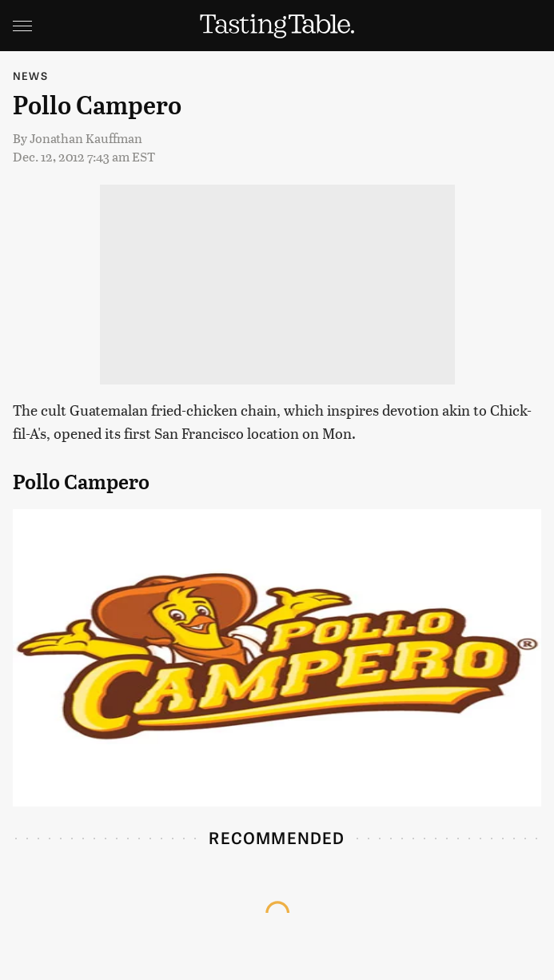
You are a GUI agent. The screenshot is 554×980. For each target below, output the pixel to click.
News (30, 76)
